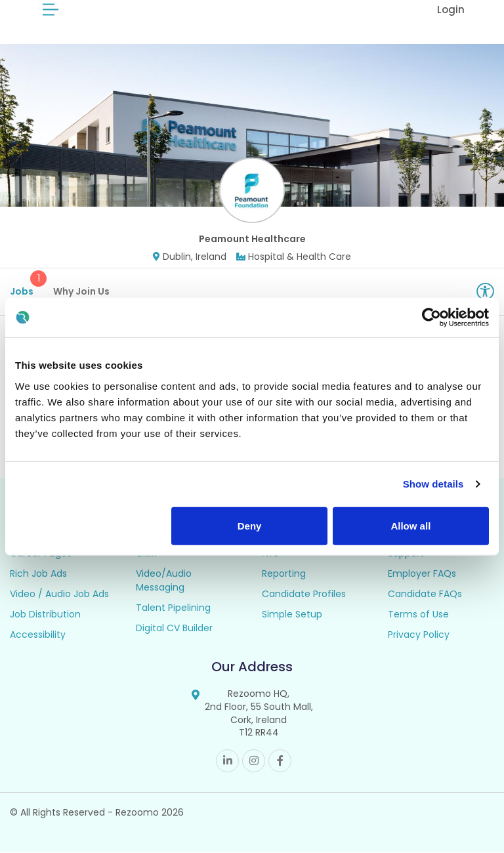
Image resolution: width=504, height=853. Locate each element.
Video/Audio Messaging (164, 582)
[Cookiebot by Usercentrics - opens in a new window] (431, 318)
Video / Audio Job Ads (59, 595)
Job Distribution (45, 615)
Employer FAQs (422, 575)
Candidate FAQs (425, 595)
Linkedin (227, 761)
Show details (433, 484)
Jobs (27, 285)
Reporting (284, 575)
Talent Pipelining (173, 609)
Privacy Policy (419, 636)
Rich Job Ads (38, 575)
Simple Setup (292, 615)
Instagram (254, 761)
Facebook (280, 761)
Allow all (410, 525)
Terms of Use (418, 615)
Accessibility (38, 636)
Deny (250, 525)
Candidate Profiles (304, 595)
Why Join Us (81, 292)
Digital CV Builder (174, 629)
